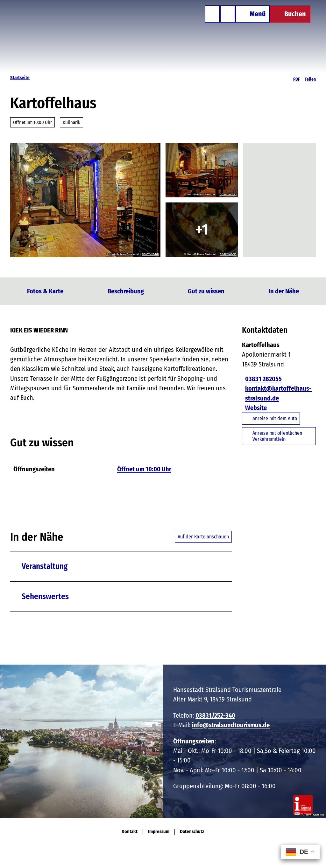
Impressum (159, 832)
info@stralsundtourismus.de (231, 725)
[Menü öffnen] (248, 19)
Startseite (20, 78)
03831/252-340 (215, 715)
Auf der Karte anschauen (203, 537)
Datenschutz (192, 832)
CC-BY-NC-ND (150, 254)
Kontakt (130, 832)
